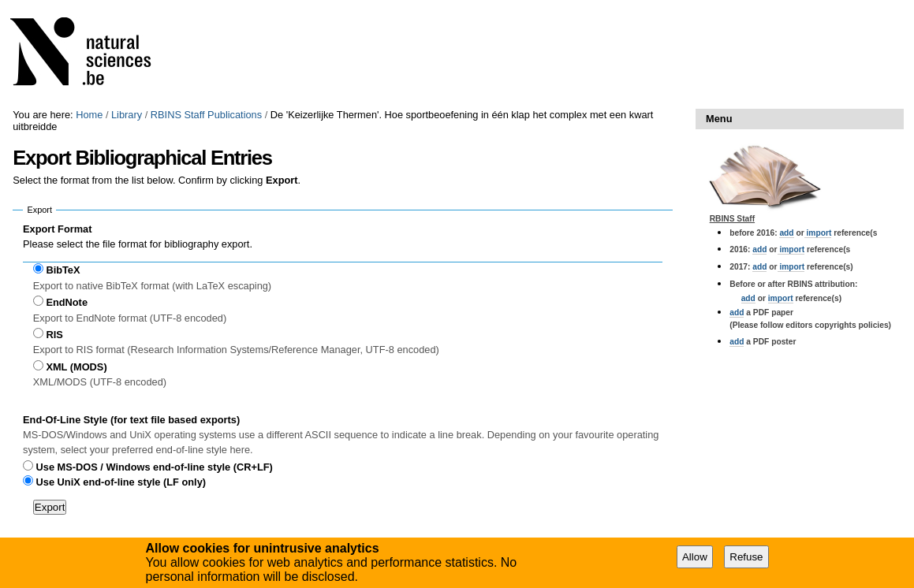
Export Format (57, 229)
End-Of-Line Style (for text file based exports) (131, 420)
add (786, 233)
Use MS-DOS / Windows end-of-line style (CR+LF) (155, 467)
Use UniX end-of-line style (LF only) (121, 482)
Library (127, 115)
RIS (54, 335)
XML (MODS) (76, 367)
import (818, 233)
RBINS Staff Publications (206, 115)
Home (89, 115)
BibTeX (63, 270)
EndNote (67, 302)
